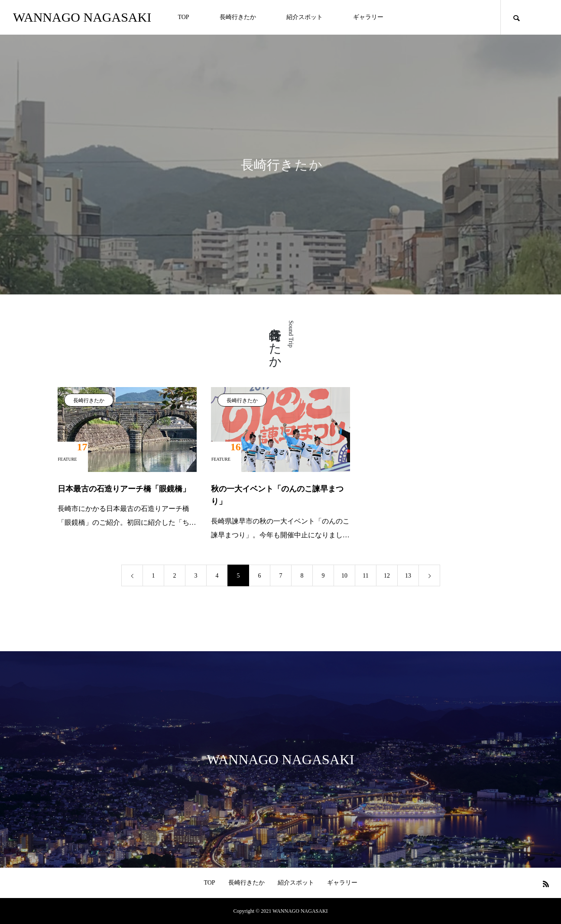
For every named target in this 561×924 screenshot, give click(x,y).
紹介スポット (305, 17)
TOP (183, 17)
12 (387, 576)
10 (344, 576)
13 (408, 576)
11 (365, 576)
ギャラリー (368, 17)
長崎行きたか (238, 17)
